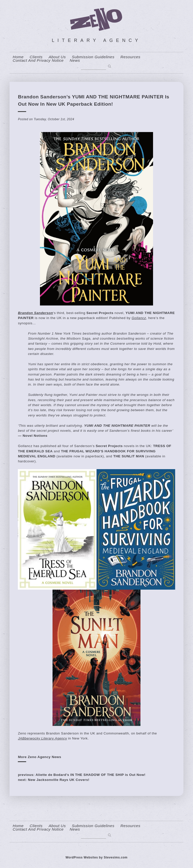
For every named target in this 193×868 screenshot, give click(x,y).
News (75, 60)
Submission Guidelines (93, 57)
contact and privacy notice (38, 60)
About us (57, 57)
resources (130, 57)
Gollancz (139, 318)
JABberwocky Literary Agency (42, 738)
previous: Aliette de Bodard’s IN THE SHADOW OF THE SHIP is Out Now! (82, 775)
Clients (36, 57)
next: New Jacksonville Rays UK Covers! (54, 780)
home (18, 57)
